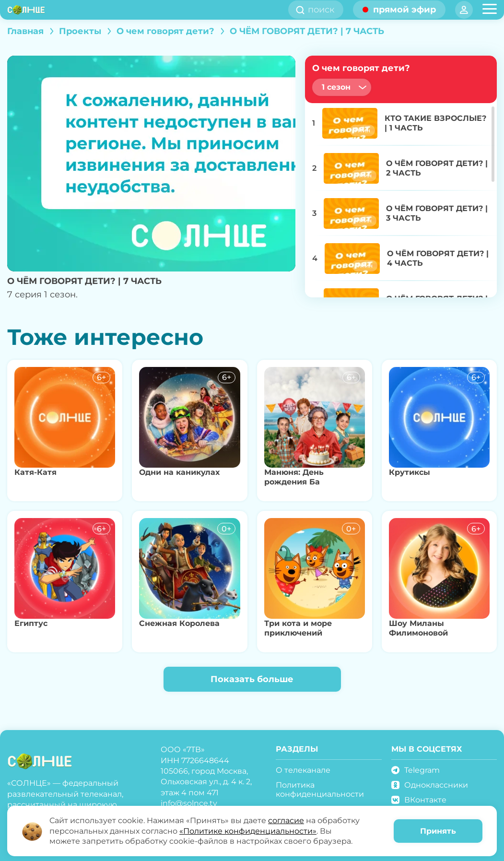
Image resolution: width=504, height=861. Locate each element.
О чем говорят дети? (165, 31)
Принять (438, 831)
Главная (25, 31)
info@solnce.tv (189, 803)
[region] (401, 199)
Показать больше (252, 679)
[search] (324, 10)
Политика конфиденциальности (320, 790)
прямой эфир (404, 10)
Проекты (80, 31)
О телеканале (303, 770)
